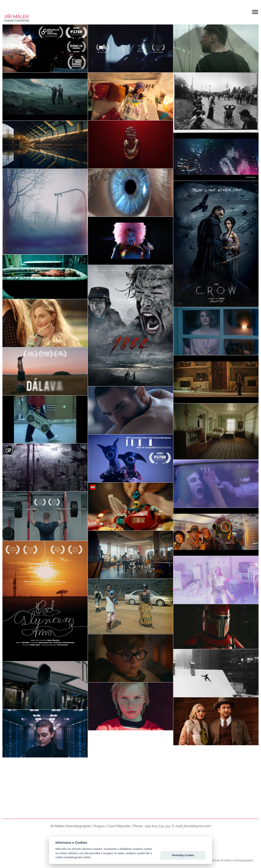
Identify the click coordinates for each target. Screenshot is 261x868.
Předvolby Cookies (183, 855)
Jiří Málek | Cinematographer (236, 860)
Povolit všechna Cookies (183, 845)
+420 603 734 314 (157, 826)
